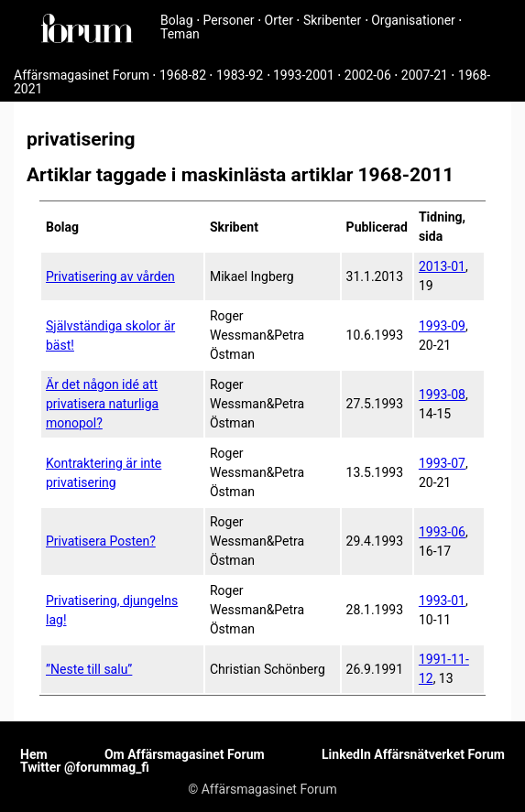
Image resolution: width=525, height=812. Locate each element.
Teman (180, 34)
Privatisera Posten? (101, 541)
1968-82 (183, 75)
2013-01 (442, 266)
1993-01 (442, 601)
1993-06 (442, 532)
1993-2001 (304, 75)
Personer (229, 20)
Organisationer (413, 20)
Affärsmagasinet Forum (82, 75)
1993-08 (442, 395)
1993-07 (442, 463)
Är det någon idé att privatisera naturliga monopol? (102, 404)
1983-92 (240, 75)
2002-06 (368, 75)
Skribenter (332, 20)
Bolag (177, 20)
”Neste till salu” (89, 669)
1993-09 (442, 326)
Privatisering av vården (110, 276)
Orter (279, 20)
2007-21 (425, 75)
